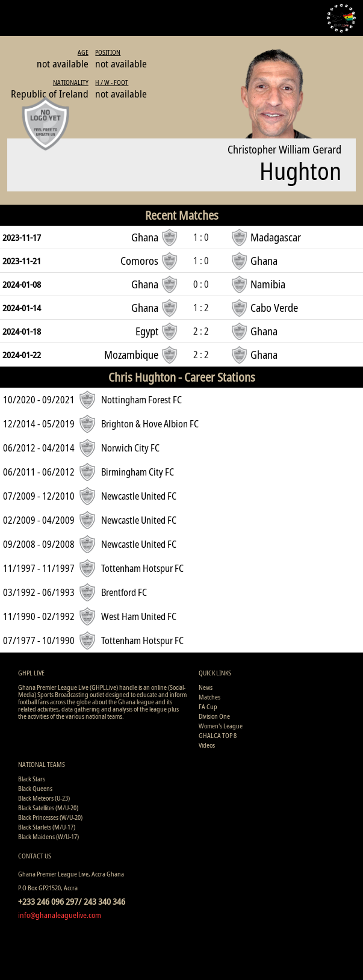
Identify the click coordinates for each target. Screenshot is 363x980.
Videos (207, 745)
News (206, 687)
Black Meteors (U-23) (44, 798)
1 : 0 (201, 237)
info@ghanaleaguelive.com (60, 915)
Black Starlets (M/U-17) (47, 827)
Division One (214, 716)
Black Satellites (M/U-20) (48, 808)
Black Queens (35, 788)
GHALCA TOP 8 (218, 735)
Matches (209, 697)
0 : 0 (201, 284)
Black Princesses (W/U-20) (50, 817)
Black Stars (32, 779)
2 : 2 (201, 331)
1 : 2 (201, 308)
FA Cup (208, 706)
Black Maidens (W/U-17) (48, 836)
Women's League (221, 726)
